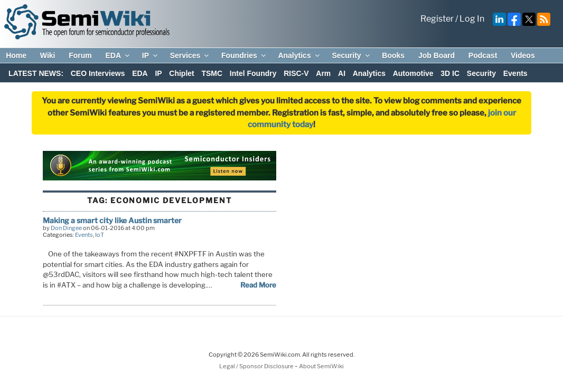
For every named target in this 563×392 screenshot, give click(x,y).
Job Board (437, 55)
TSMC (212, 73)
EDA (118, 55)
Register (437, 19)
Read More (258, 285)
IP (151, 55)
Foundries (244, 55)
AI (342, 73)
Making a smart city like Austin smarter (112, 220)
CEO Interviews (98, 73)
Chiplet (181, 73)
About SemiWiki (321, 366)
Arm (323, 73)
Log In (472, 19)
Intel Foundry (253, 73)
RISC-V (296, 73)
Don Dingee (66, 228)
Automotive (413, 73)
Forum (80, 55)
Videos (523, 55)
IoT (100, 235)
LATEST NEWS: (36, 73)
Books (393, 55)
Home (16, 55)
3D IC (450, 73)
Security (351, 55)
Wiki (48, 55)
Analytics (299, 55)
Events (515, 73)
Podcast (483, 55)
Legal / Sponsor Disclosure (257, 366)
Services (190, 55)
